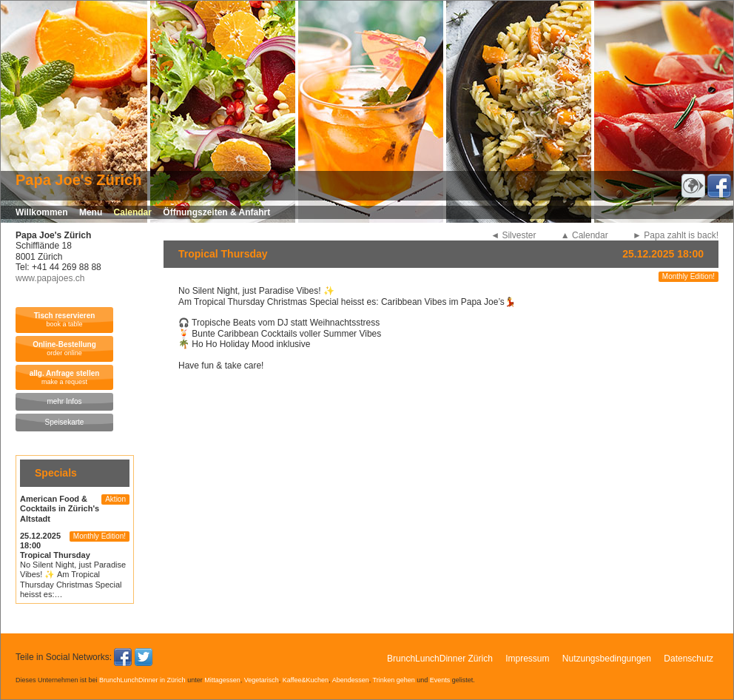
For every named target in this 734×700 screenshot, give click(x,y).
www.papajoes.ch (50, 278)
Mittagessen (222, 680)
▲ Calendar (585, 235)
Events (440, 680)
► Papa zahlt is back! (676, 235)
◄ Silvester (513, 235)
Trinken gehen (394, 680)
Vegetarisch (262, 680)
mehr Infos (64, 401)
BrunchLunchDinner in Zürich (142, 680)
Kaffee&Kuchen (306, 680)
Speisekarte (65, 422)
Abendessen (351, 680)
